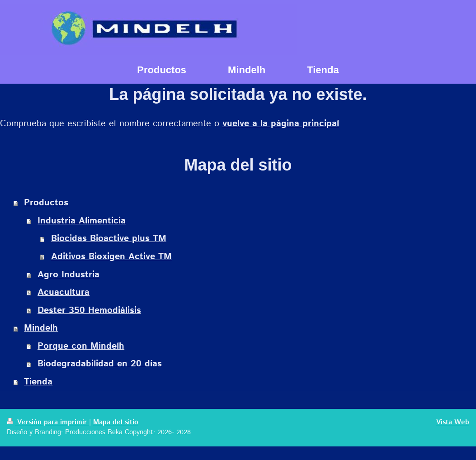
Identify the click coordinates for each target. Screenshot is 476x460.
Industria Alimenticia (82, 221)
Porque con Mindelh (81, 346)
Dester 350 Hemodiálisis (89, 311)
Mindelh (41, 328)
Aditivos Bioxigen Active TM (111, 257)
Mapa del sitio (116, 422)
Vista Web (453, 422)
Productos (46, 203)
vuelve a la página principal (281, 124)
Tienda (38, 382)
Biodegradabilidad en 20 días (100, 364)
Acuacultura (64, 292)
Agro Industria (68, 275)
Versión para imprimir (48, 422)
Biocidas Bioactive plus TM (109, 239)
